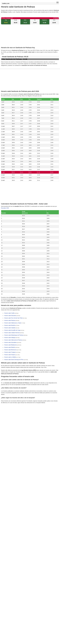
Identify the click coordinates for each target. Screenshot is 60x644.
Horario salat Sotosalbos (10, 343)
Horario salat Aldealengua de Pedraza (14, 335)
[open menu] (58, 3)
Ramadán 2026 (5, 208)
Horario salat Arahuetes (10, 316)
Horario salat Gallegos (10, 338)
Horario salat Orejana (10, 355)
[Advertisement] (30, 37)
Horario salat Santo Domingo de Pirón (14, 360)
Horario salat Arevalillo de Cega (12, 330)
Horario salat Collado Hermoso (12, 333)
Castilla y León (6, 3)
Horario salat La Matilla (10, 357)
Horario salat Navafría (10, 325)
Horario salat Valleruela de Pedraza (13, 340)
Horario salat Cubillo (9, 313)
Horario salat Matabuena (11, 345)
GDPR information (6, 410)
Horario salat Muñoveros (10, 350)
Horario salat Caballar (10, 328)
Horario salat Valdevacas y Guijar (13, 323)
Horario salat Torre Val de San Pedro (14, 318)
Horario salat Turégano (10, 352)
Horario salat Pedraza (10, 321)
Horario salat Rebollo (10, 347)
